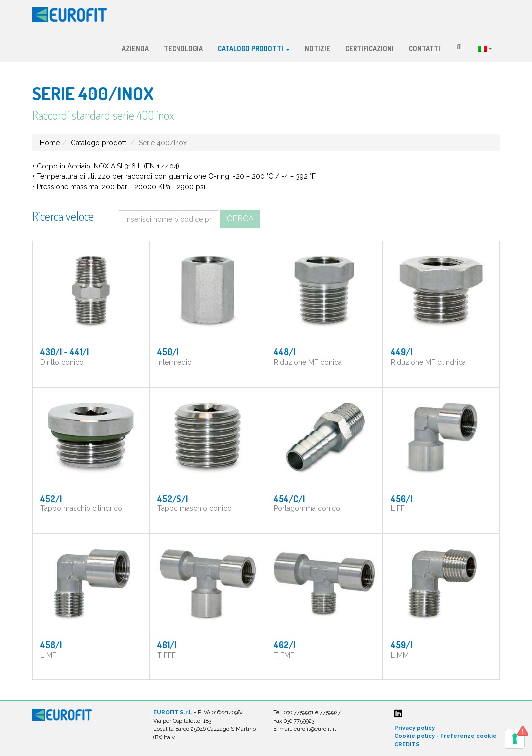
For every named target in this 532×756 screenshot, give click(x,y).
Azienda (135, 48)
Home (50, 143)
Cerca (240, 218)
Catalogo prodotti (254, 48)
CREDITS (407, 744)
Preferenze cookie (468, 736)
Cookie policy (414, 736)
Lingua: (485, 49)
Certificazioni (369, 48)
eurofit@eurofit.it (315, 729)
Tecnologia (183, 48)
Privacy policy (414, 728)
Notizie (317, 48)
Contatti (424, 48)
